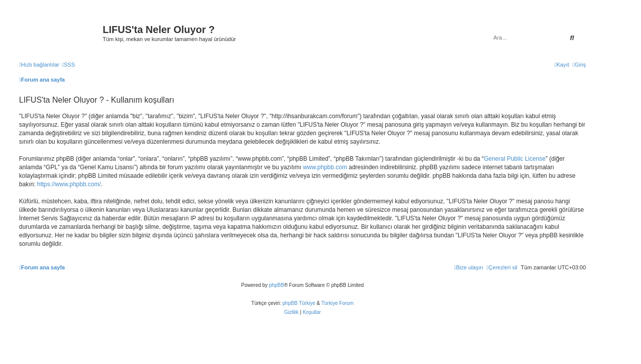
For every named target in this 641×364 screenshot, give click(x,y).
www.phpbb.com (325, 167)
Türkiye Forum (338, 303)
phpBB (276, 285)
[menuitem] (68, 65)
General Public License (515, 159)
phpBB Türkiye (299, 303)
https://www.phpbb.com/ (69, 184)
